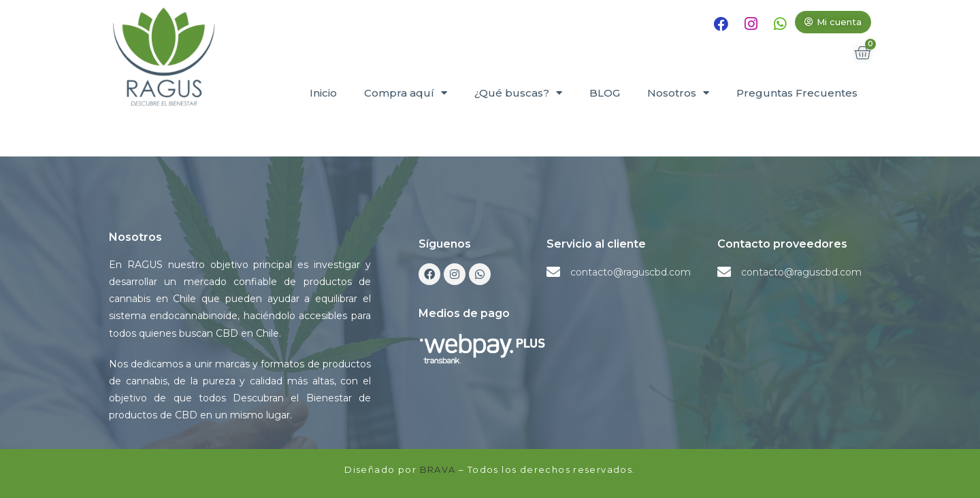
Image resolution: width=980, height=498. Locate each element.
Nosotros (678, 93)
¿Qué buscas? (518, 93)
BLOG (605, 93)
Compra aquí (406, 93)
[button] (833, 22)
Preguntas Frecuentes (797, 93)
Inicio (323, 93)
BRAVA (438, 469)
